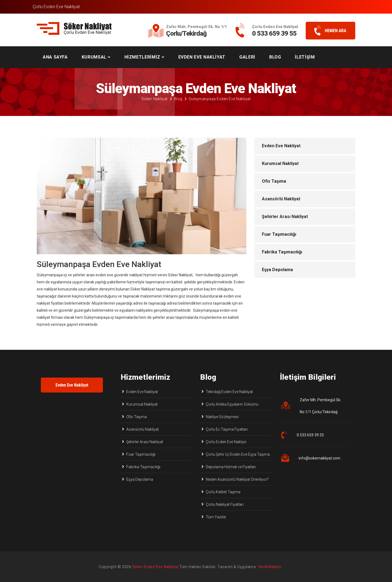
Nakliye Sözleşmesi (222, 417)
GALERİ (247, 57)
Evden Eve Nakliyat (281, 146)
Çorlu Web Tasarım (276, 567)
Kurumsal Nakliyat (280, 163)
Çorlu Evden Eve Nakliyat (56, 7)
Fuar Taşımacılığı (279, 234)
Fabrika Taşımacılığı (282, 252)
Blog (178, 99)
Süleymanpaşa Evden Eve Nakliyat (220, 99)
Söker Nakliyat (154, 99)
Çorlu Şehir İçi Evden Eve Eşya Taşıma (238, 454)
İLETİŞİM (305, 57)
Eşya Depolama (277, 270)
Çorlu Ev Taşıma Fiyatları (227, 429)
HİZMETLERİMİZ (142, 57)
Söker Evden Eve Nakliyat (155, 567)
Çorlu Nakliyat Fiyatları (225, 504)
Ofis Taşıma (274, 181)
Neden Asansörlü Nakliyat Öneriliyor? (237, 479)
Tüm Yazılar (216, 517)
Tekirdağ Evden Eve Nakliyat (229, 392)
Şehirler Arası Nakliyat (285, 217)
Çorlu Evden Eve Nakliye (226, 442)
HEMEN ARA (328, 31)
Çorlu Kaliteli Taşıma (223, 492)
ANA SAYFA (55, 57)
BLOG (275, 57)
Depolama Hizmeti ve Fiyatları (231, 467)
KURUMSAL (94, 57)
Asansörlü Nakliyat (281, 199)
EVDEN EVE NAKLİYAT (202, 57)
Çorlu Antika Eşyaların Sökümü (232, 404)
